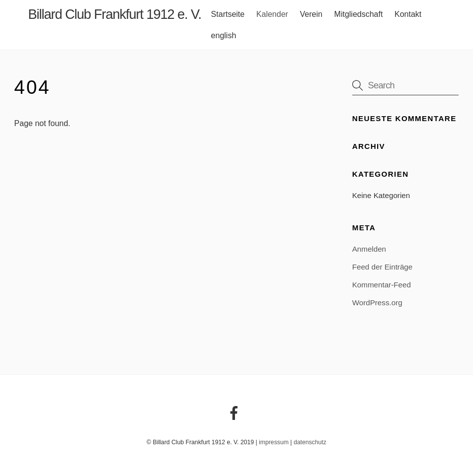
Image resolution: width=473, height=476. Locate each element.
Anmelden (369, 249)
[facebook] (236, 413)
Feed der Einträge (383, 267)
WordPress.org (377, 303)
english (224, 35)
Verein (311, 14)
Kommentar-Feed (382, 285)
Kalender (272, 14)
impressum (274, 442)
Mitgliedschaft (359, 14)
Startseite (228, 14)
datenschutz (310, 442)
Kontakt (408, 14)
